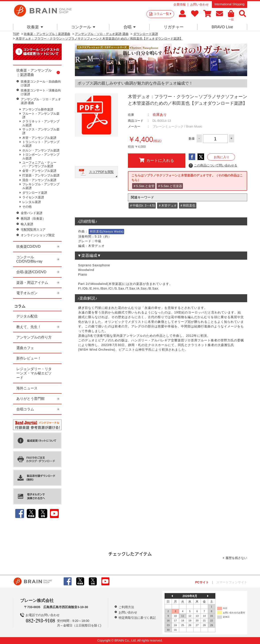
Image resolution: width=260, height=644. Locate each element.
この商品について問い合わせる (213, 166)
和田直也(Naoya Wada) (107, 231)
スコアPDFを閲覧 (101, 172)
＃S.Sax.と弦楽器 (170, 186)
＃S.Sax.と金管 (144, 186)
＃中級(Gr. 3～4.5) (142, 205)
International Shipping (229, 4)
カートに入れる (157, 160)
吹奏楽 (35, 27)
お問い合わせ (199, 4)
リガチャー (174, 27)
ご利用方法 (126, 607)
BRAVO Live (222, 27)
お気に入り (222, 157)
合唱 (130, 27)
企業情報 (180, 4)
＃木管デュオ (167, 205)
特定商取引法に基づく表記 (137, 618)
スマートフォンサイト (232, 582)
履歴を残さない (236, 558)
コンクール (83, 27)
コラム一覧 (162, 14)
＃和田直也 (188, 205)
